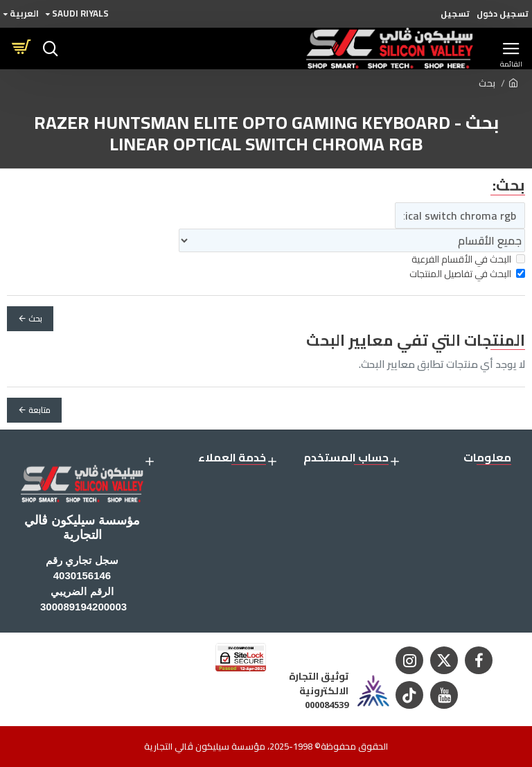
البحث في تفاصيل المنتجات (467, 274)
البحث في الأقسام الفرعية (468, 259)
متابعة (39, 410)
